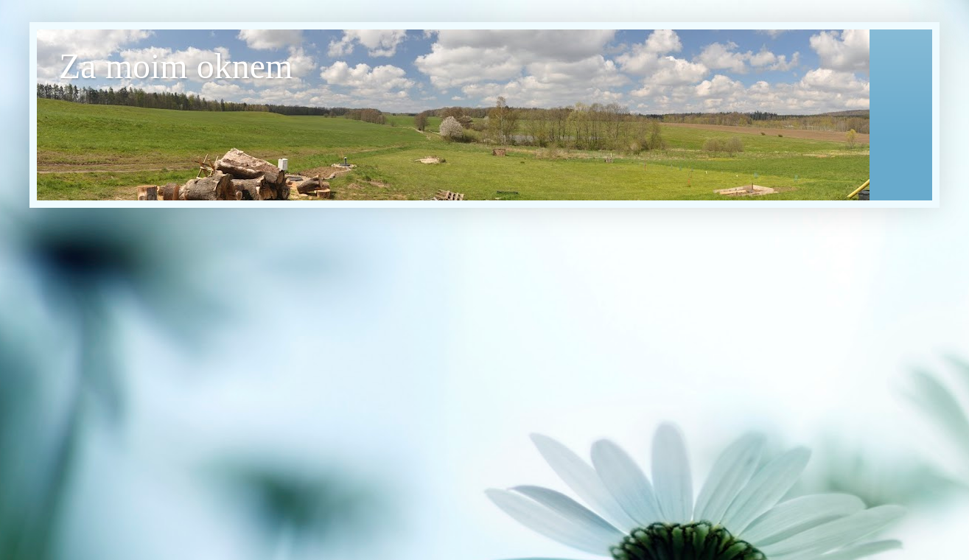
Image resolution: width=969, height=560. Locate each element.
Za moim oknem (176, 66)
